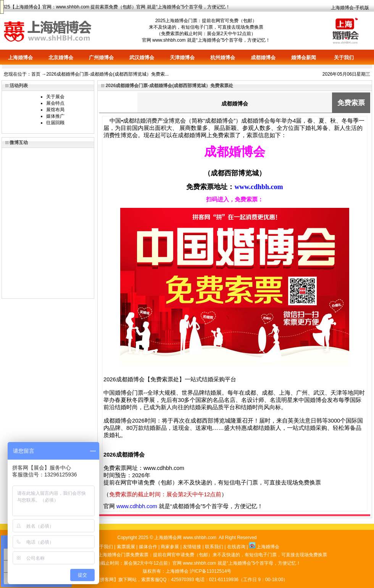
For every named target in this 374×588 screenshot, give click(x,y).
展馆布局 (55, 110)
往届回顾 (55, 123)
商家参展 (170, 547)
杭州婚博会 (223, 58)
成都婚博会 (263, 58)
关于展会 (55, 97)
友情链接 (192, 547)
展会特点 (55, 103)
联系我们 (214, 547)
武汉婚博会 (142, 58)
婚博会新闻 (304, 58)
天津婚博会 (182, 58)
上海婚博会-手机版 (350, 8)
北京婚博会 (61, 58)
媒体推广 (55, 116)
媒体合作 (148, 547)
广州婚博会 (101, 58)
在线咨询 (236, 547)
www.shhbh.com (73, 7)
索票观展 (126, 547)
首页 (36, 74)
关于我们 (344, 58)
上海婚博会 (26, 7)
